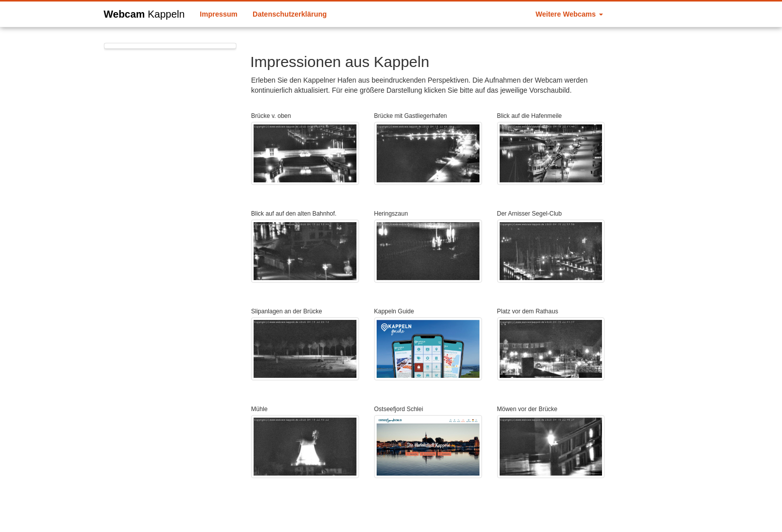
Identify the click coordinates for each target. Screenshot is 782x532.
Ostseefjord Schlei (399, 409)
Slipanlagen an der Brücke (287, 311)
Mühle (259, 409)
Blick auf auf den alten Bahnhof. (294, 214)
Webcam (144, 13)
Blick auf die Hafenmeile (530, 116)
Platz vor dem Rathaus (528, 311)
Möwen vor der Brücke (527, 409)
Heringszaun (391, 214)
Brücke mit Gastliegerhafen (411, 116)
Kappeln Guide (394, 311)
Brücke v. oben (271, 116)
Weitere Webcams (569, 14)
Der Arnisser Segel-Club (530, 214)
